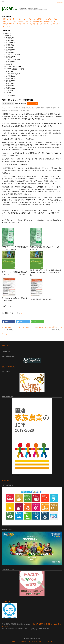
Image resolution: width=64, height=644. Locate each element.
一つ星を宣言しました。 (11, 601)
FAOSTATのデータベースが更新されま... (17, 327)
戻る (5, 334)
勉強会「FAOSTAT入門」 (9, 367)
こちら (23, 313)
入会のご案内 (6, 480)
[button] (9, 322)
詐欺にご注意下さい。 (8, 346)
